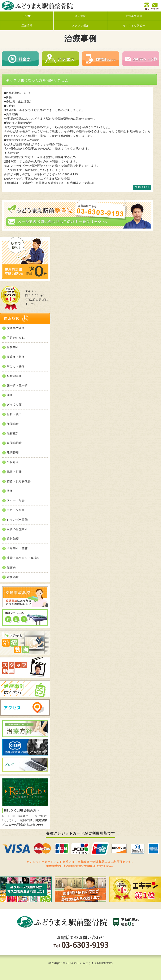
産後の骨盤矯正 (17, 529)
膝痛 (10, 491)
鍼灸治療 (13, 577)
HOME (27, 16)
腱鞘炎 (11, 567)
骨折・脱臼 (14, 414)
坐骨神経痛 (14, 376)
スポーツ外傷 (16, 510)
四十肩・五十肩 (17, 386)
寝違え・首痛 (16, 357)
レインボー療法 (17, 520)
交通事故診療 (134, 16)
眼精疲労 (13, 433)
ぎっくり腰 (14, 405)
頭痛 (10, 395)
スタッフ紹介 (80, 26)
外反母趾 (13, 462)
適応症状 (80, 16)
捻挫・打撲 (14, 472)
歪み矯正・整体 (17, 548)
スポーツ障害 (16, 500)
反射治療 (13, 539)
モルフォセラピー (134, 26)
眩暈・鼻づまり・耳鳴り (23, 558)
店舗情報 (27, 26)
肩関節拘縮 (14, 443)
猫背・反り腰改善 (19, 481)
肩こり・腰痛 (16, 366)
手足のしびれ (16, 338)
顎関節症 (13, 424)
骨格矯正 (13, 347)
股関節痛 (13, 452)
